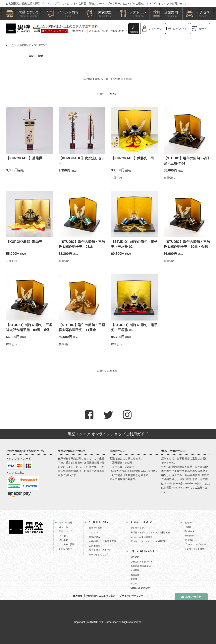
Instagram (189, 536)
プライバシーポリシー (195, 544)
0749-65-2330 (181, 488)
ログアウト (180, 29)
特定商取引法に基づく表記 (101, 596)
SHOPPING (99, 522)
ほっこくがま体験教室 (141, 537)
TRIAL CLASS (142, 522)
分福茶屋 (135, 570)
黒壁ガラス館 (96, 528)
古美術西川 (95, 546)
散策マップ (190, 522)
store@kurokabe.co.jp (187, 483)
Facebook (189, 531)
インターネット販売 (194, 549)
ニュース (64, 527)
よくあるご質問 (98, 31)
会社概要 (64, 540)
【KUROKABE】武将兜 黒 (133, 158)
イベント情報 (66, 522)
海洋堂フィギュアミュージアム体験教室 (150, 532)
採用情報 (189, 540)
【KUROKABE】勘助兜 (24, 242)
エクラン (93, 532)
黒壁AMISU (95, 537)
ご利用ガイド (78, 31)
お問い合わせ (119, 31)
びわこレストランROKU (142, 562)
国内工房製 (36, 56)
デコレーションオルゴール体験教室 (148, 541)
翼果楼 (134, 579)
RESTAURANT (143, 551)
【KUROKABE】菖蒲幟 (24, 158)
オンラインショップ (54, 31)
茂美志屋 (135, 575)
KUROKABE (24, 45)
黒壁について (66, 531)
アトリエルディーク (140, 528)
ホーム (10, 45)
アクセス (64, 536)
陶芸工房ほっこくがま (100, 550)
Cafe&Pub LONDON (140, 588)
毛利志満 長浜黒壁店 (141, 566)
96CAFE (135, 557)
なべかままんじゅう (99, 554)
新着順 (129, 79)
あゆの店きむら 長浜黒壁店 (103, 541)
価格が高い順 (117, 79)
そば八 (134, 583)
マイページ (155, 29)
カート (203, 29)
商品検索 (134, 32)
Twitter (188, 527)
